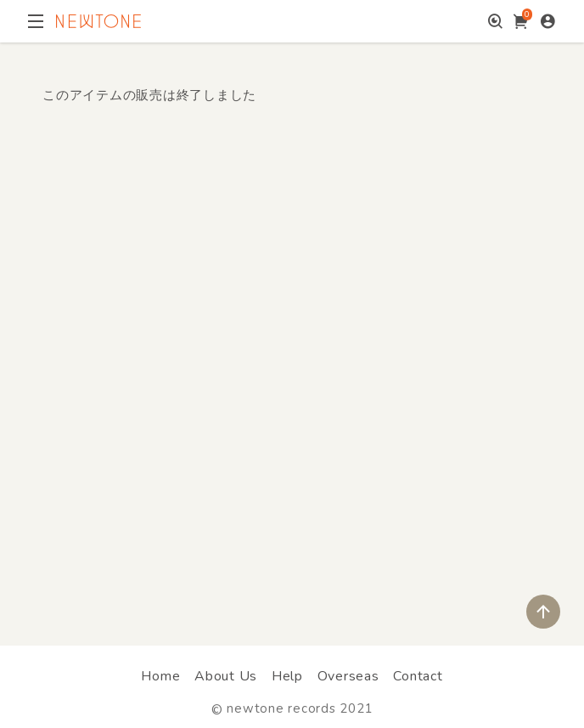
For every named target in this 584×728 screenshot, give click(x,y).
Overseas (348, 676)
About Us (226, 676)
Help (287, 676)
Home (160, 676)
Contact (418, 676)
